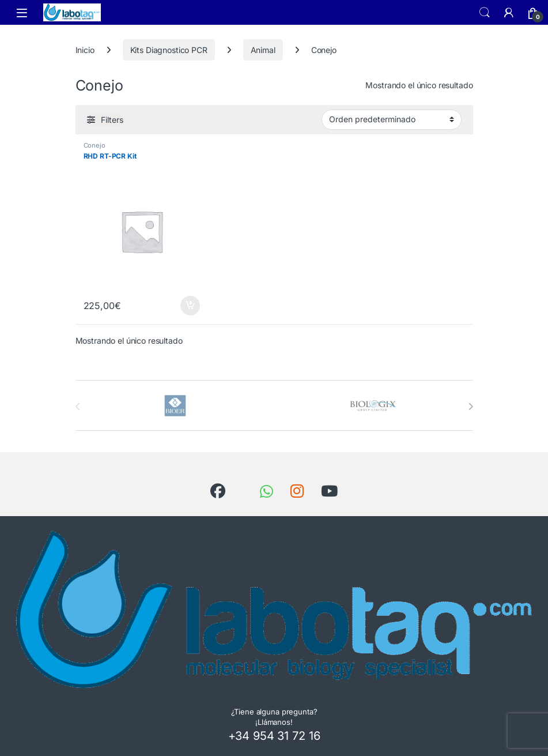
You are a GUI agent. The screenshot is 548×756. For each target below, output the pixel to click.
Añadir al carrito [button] (190, 306)
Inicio (85, 50)
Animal (263, 50)
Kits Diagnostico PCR (169, 50)
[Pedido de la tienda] (392, 119)
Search (485, 13)
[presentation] (470, 407)
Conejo (95, 145)
